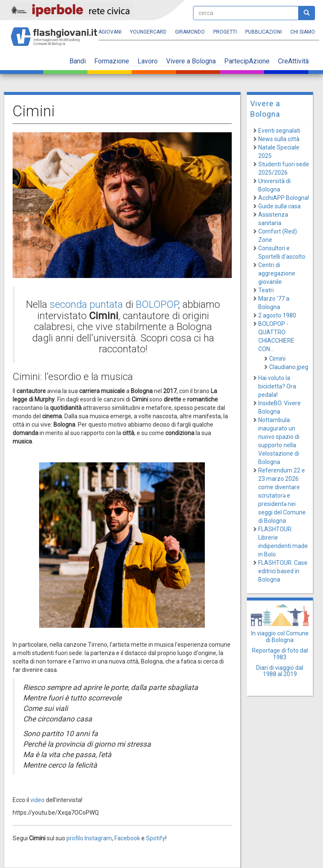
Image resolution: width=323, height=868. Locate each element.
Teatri (266, 290)
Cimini (277, 359)
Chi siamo (303, 32)
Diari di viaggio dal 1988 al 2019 (280, 671)
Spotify (156, 838)
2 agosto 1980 (277, 315)
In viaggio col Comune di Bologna (280, 636)
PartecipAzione (247, 61)
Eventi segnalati (279, 131)
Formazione (112, 61)
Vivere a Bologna (191, 61)
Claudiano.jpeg (289, 367)
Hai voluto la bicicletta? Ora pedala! (277, 386)
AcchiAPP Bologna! (284, 198)
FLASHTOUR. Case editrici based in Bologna (283, 571)
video (37, 800)
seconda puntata (86, 304)
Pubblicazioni (263, 32)
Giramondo (190, 32)
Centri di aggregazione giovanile (277, 273)
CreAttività (293, 61)
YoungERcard (148, 32)
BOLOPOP (157, 304)
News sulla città (279, 139)
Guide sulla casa (279, 206)
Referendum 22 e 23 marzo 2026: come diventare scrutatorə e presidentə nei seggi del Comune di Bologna (282, 496)
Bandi (78, 61)
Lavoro (148, 61)
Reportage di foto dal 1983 (280, 654)
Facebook (127, 838)
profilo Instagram (89, 838)
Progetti (225, 32)
